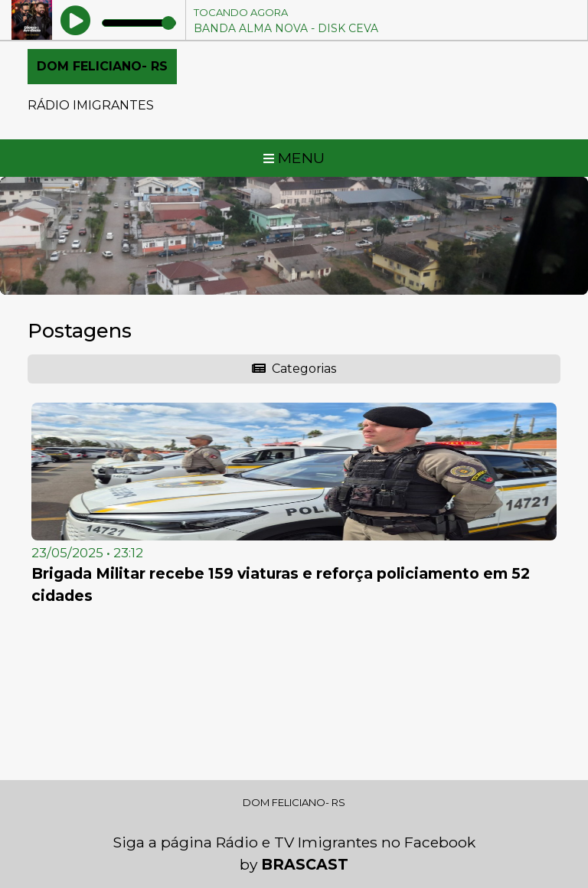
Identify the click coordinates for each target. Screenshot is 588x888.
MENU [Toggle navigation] (294, 158)
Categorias (294, 369)
